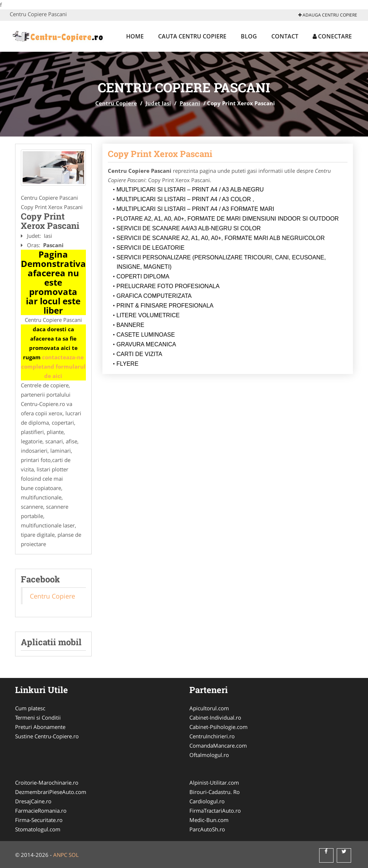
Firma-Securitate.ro (39, 820)
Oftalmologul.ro (209, 755)
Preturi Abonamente (40, 727)
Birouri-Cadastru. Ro (215, 792)
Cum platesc (30, 708)
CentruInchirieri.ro (212, 736)
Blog (249, 36)
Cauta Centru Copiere (192, 36)
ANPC (60, 855)
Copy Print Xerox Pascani (160, 154)
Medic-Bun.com (209, 820)
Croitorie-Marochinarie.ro (47, 782)
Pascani (190, 103)
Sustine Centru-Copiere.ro (47, 736)
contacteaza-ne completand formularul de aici (53, 366)
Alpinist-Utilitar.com (214, 782)
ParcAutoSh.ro (207, 829)
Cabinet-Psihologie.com (218, 727)
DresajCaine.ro (33, 801)
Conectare (332, 36)
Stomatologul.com (38, 829)
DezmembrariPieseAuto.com (51, 792)
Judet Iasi (158, 103)
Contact (285, 36)
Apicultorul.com (209, 708)
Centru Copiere (116, 103)
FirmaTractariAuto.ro (215, 811)
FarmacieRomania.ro (41, 811)
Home (135, 36)
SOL (74, 855)
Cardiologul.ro (207, 801)
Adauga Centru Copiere (328, 15)
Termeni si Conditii (38, 717)
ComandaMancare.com (218, 745)
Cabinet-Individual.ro (215, 717)
